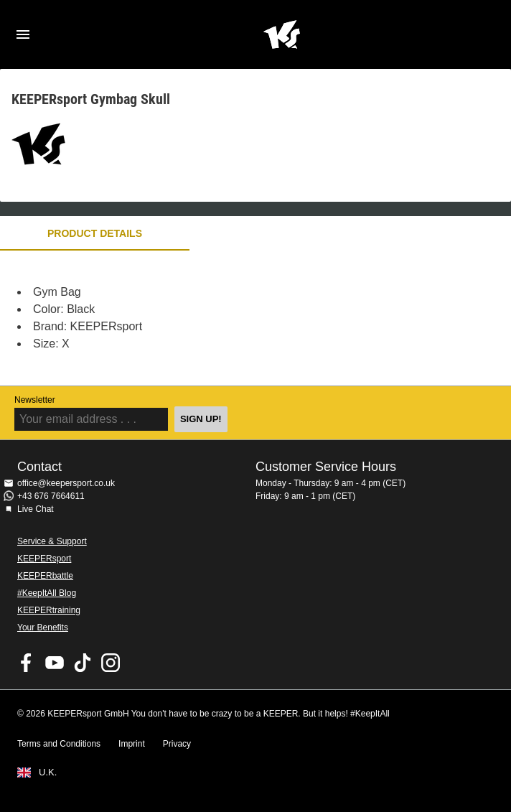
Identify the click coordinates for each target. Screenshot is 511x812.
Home (281, 34)
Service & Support (52, 541)
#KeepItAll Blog (47, 593)
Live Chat (36, 509)
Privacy (177, 744)
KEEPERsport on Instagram (111, 663)
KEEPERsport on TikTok (83, 663)
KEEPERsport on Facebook (27, 663)
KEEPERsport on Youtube (55, 663)
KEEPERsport (44, 559)
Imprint (132, 744)
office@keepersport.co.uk (66, 483)
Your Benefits (43, 627)
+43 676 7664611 (51, 496)
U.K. (48, 773)
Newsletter (35, 400)
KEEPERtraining (49, 610)
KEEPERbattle (45, 576)
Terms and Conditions (59, 744)
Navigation (23, 34)
